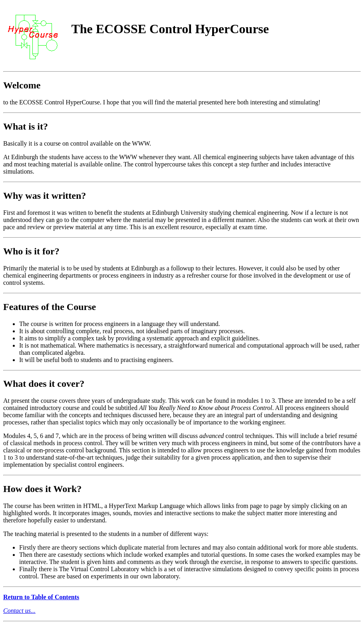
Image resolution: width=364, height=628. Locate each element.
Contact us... (19, 611)
